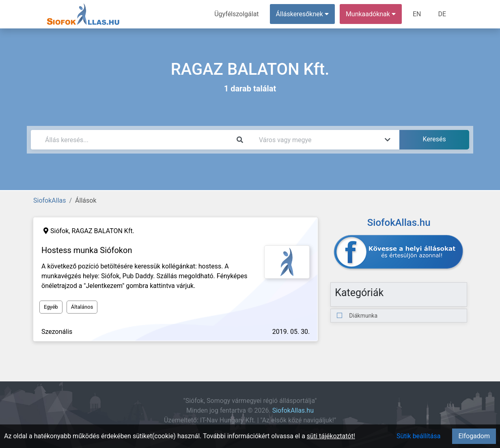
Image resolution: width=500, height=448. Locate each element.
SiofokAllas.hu (293, 410)
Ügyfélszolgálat (236, 14)
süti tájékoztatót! (331, 436)
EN (417, 14)
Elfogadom (474, 436)
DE (442, 14)
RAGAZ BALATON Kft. (103, 231)
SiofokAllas (50, 200)
